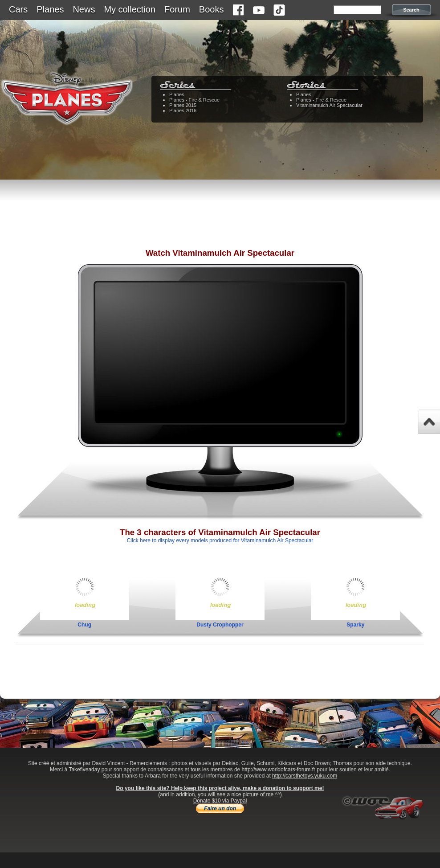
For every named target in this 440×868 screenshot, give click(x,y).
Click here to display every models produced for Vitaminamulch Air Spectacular (220, 540)
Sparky (355, 625)
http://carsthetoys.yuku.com (305, 776)
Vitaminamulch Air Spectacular (329, 105)
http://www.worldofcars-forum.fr (279, 770)
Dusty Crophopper (220, 625)
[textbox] (357, 10)
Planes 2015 (183, 105)
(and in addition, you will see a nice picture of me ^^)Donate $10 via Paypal (220, 798)
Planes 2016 (183, 111)
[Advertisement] (220, 221)
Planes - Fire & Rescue (194, 100)
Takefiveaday (84, 770)
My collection (130, 9)
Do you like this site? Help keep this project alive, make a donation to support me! (220, 788)
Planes (50, 9)
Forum (177, 9)
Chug (84, 625)
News (84, 9)
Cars (18, 9)
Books (212, 9)
